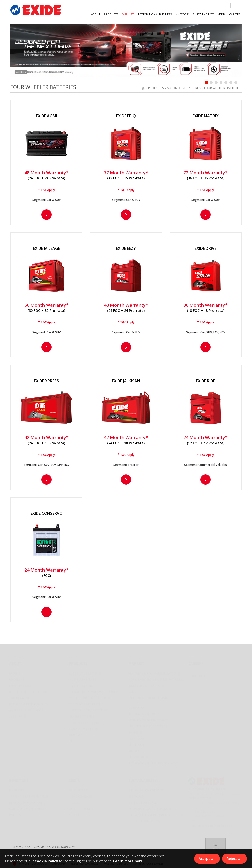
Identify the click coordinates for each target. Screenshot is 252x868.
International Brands (145, 712)
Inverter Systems (81, 684)
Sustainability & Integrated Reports (156, 813)
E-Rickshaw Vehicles (83, 727)
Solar (133, 690)
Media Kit (76, 813)
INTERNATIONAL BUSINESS (154, 14)
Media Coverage (81, 795)
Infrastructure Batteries (88, 709)
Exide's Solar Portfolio (86, 702)
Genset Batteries (81, 715)
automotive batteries (184, 88)
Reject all (235, 859)
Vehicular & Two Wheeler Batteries (154, 672)
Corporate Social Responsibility (152, 807)
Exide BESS (76, 739)
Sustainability (142, 779)
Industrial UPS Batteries (146, 684)
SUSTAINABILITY (203, 14)
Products (78, 662)
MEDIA (221, 14)
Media (74, 779)
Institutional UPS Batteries (89, 696)
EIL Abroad (136, 706)
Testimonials (138, 755)
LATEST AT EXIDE (80, 807)
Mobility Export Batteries (148, 718)
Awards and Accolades (26, 709)
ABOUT (96, 14)
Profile (15, 672)
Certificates (137, 743)
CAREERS (235, 14)
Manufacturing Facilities (28, 690)
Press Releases (79, 789)
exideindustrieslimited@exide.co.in (212, 824)
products (156, 88)
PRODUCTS (111, 14)
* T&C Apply (47, 190)
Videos (74, 801)
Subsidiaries (18, 715)
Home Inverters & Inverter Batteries (155, 678)
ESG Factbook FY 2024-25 (146, 819)
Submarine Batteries (84, 721)
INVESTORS (182, 14)
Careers (196, 662)
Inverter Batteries (82, 678)
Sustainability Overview (146, 789)
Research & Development (27, 702)
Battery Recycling (142, 801)
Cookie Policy (46, 861)
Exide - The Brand (21, 684)
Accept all (207, 859)
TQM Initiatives (20, 696)
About (15, 662)
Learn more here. (128, 861)
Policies (15, 813)
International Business (151, 696)
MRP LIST (128, 14)
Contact (197, 674)
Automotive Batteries (85, 672)
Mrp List (136, 662)
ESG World (136, 795)
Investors (19, 779)
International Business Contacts (153, 762)
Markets (135, 749)
